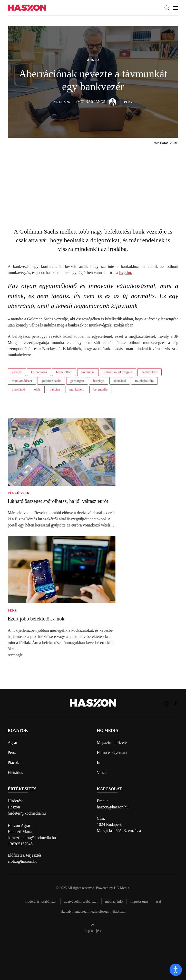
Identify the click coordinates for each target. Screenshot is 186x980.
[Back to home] (27, 8)
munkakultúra (144, 381)
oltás (37, 389)
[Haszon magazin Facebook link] (176, 703)
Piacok (13, 762)
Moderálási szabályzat (40, 902)
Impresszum (139, 902)
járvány (17, 372)
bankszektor (149, 372)
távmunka (88, 372)
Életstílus (15, 772)
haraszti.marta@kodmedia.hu (32, 838)
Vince (102, 772)
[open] (176, 970)
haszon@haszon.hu (113, 807)
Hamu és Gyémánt (112, 752)
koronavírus (39, 372)
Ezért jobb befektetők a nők (36, 619)
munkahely (77, 389)
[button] (167, 8)
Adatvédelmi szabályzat (81, 902)
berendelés (101, 389)
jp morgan (77, 381)
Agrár (12, 742)
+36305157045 (20, 844)
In (99, 762)
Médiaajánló (114, 902)
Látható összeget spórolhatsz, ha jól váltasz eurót (58, 501)
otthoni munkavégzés (118, 372)
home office (64, 372)
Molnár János (97, 102)
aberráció (120, 381)
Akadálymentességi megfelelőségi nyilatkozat (93, 911)
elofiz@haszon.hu (23, 861)
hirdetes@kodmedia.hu (27, 813)
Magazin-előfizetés (113, 742)
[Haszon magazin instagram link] (167, 703)
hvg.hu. (126, 273)
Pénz (12, 752)
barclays (99, 381)
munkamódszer (22, 381)
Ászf (158, 902)
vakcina (55, 389)
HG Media (122, 888)
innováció (18, 389)
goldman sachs (51, 381)
